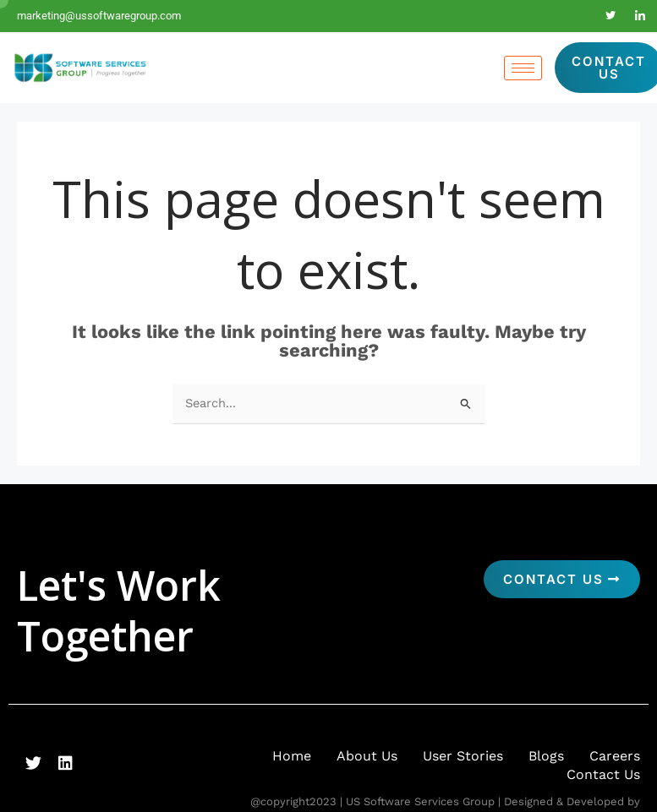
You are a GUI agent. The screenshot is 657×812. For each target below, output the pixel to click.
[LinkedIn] (640, 16)
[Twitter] (610, 16)
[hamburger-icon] (523, 68)
